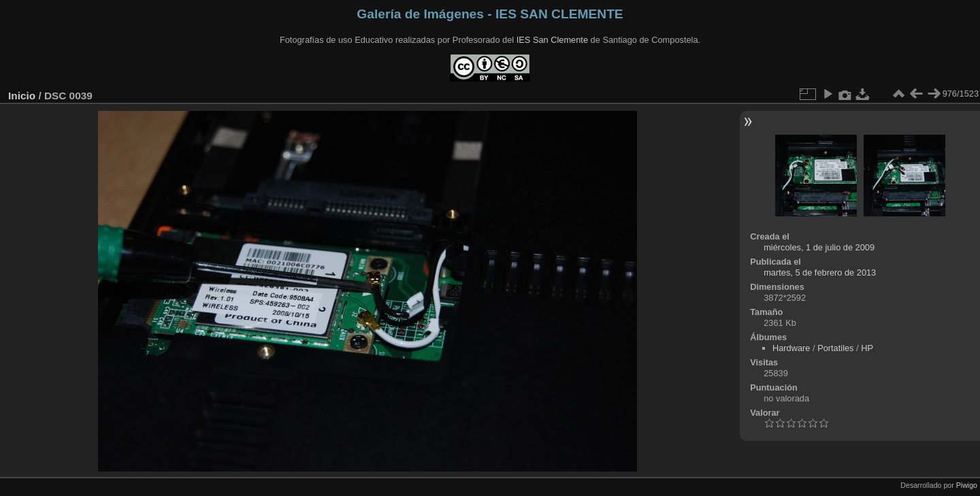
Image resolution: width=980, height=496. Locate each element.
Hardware (791, 348)
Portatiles (835, 348)
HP (867, 348)
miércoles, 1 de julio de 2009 (819, 247)
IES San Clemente (552, 40)
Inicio (22, 96)
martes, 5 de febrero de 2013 (820, 272)
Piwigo (967, 485)
